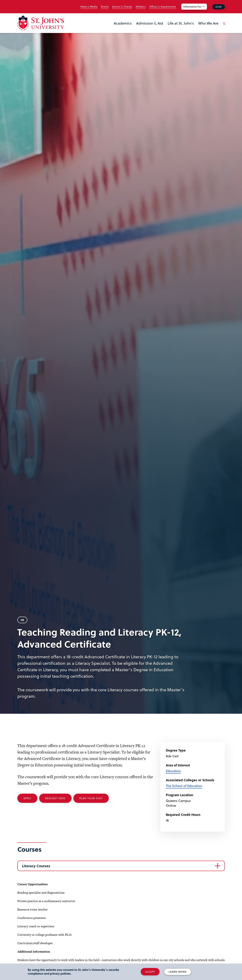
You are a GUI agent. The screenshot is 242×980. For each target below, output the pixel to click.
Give (219, 7)
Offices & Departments (162, 7)
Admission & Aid (150, 23)
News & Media (89, 7)
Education (173, 771)
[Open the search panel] (224, 26)
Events (105, 7)
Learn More (178, 972)
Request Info (55, 798)
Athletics (141, 7)
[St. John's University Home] (41, 23)
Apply (27, 798)
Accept (150, 972)
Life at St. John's (181, 23)
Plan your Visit (91, 798)
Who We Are (208, 23)
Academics (123, 23)
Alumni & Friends (122, 7)
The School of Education (184, 786)
